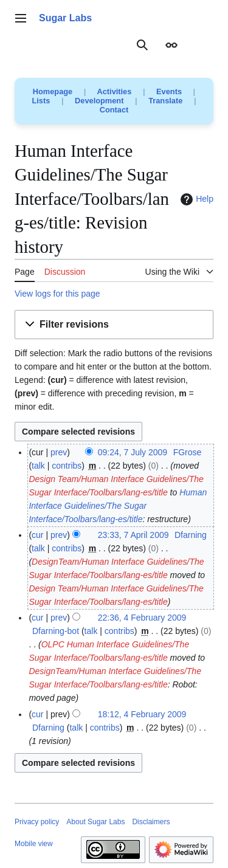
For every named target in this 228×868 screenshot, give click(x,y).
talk (38, 466)
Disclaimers (151, 822)
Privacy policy (37, 822)
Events (169, 91)
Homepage (53, 91)
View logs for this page (57, 294)
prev (59, 452)
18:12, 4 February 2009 (142, 714)
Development (99, 101)
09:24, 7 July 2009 (133, 452)
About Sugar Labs (95, 822)
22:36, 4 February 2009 (142, 618)
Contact (114, 110)
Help (195, 199)
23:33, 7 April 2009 (133, 535)
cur (37, 535)
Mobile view (34, 844)
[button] (114, 325)
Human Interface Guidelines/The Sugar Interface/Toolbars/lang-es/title (118, 506)
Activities (114, 91)
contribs (67, 466)
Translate (165, 101)
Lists (41, 101)
